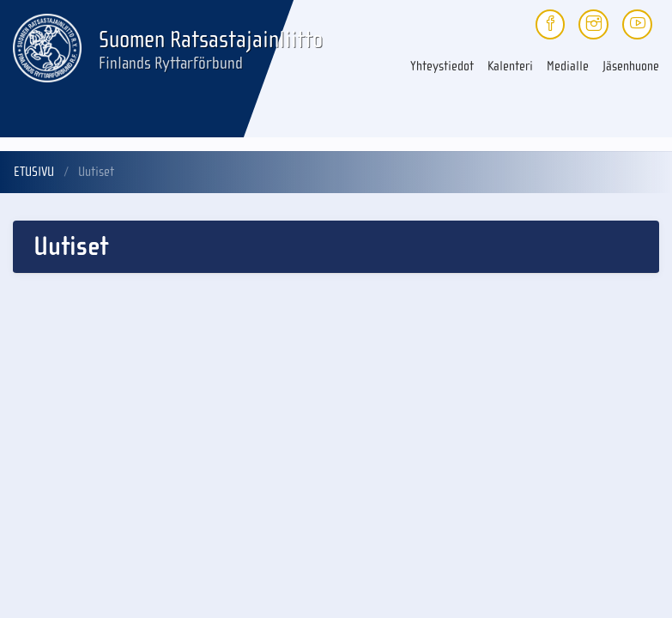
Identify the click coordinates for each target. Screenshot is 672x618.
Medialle (568, 66)
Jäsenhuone (631, 66)
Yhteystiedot (442, 66)
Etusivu (34, 172)
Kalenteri (510, 66)
